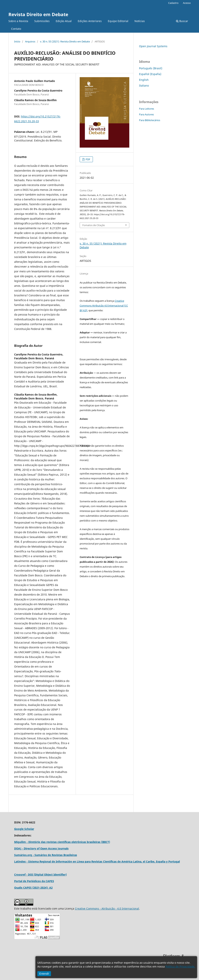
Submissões (42, 21)
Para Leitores (147, 109)
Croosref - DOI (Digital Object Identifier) (40, 875)
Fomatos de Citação (94, 225)
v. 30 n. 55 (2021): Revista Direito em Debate (65, 41)
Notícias (140, 21)
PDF (88, 159)
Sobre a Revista (18, 21)
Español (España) (150, 74)
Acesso (187, 3)
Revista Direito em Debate (38, 14)
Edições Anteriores (90, 21)
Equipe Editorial (118, 21)
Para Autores (146, 114)
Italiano (144, 86)
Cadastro (173, 3)
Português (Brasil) (151, 68)
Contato (16, 29)
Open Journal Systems (153, 46)
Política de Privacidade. (180, 966)
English (144, 80)
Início (17, 41)
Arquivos (30, 41)
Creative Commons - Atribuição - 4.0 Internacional (107, 909)
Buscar (182, 21)
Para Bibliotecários (150, 120)
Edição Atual (64, 21)
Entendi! (44, 974)
